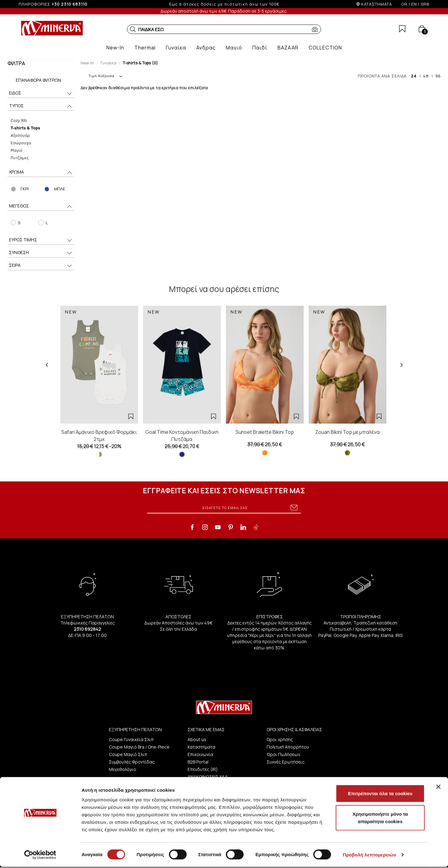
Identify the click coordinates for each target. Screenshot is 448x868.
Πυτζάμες (19, 158)
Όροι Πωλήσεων (283, 754)
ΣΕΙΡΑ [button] (41, 266)
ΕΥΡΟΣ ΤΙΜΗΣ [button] (41, 240)
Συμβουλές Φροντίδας (132, 762)
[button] (133, 29)
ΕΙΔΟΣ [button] (41, 93)
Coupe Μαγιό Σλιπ (128, 754)
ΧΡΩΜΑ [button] (41, 172)
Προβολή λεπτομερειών (370, 856)
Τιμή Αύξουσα (105, 76)
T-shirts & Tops (25, 128)
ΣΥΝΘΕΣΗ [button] (41, 253)
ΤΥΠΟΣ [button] (41, 106)
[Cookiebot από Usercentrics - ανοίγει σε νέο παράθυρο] (40, 856)
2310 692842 (87, 629)
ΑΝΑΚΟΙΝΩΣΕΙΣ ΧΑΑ (208, 777)
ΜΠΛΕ (60, 189)
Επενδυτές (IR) (203, 769)
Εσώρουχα (21, 143)
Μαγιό (16, 150)
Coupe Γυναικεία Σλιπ (131, 739)
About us (197, 739)
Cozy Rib (19, 120)
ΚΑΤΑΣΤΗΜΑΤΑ (377, 4)
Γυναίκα (108, 63)
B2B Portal (198, 762)
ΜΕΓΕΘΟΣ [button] (41, 206)
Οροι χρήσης (280, 739)
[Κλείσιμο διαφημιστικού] (438, 788)
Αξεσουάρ (20, 135)
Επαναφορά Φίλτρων (38, 80)
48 (426, 76)
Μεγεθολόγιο (123, 769)
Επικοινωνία (200, 754)
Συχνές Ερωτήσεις (286, 762)
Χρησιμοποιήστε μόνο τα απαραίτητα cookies (380, 819)
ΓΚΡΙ (24, 189)
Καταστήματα (201, 747)
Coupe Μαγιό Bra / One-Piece (139, 747)
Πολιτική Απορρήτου (288, 747)
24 (414, 76)
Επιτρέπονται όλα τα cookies (380, 794)
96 (438, 76)
